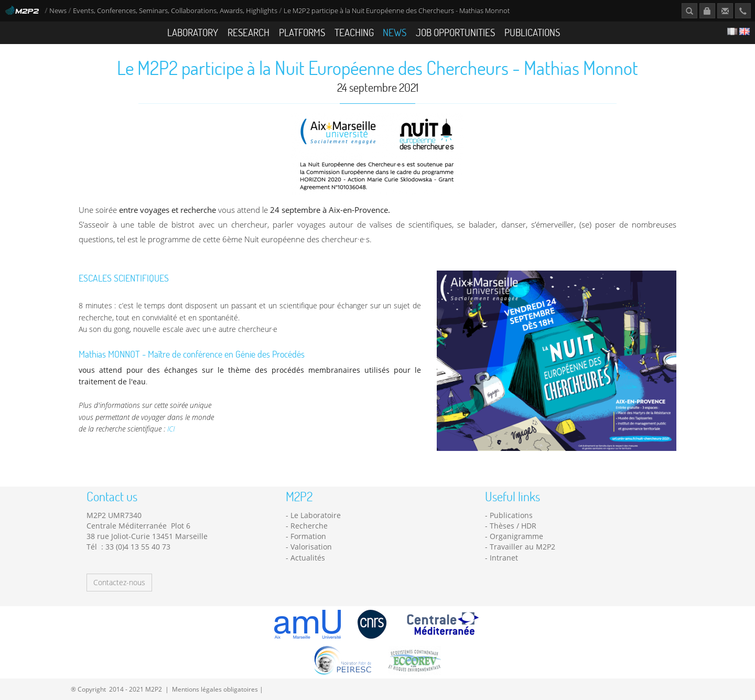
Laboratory (193, 32)
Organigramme (516, 536)
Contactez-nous (119, 582)
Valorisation (311, 547)
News (58, 11)
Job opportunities (455, 32)
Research (249, 32)
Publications (532, 32)
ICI (171, 429)
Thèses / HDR (513, 526)
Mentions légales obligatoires (215, 689)
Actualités (308, 558)
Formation (308, 536)
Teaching (354, 32)
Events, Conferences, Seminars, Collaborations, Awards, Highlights (175, 11)
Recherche (309, 526)
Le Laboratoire (316, 515)
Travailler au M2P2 (522, 547)
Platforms (302, 32)
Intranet (504, 558)
